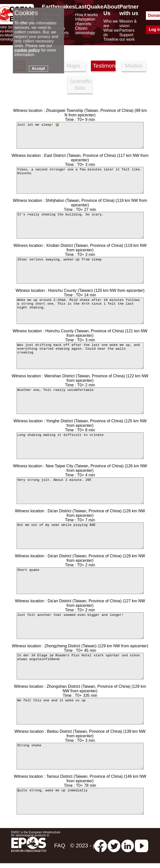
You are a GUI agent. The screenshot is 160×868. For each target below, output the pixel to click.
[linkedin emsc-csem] (128, 846)
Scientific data (81, 85)
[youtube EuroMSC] (142, 846)
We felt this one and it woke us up (80, 711)
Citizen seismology (85, 31)
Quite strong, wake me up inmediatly (80, 801)
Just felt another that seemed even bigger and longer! (80, 626)
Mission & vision (128, 24)
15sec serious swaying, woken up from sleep (80, 270)
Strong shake (80, 756)
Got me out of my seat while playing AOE (80, 536)
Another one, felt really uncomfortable (80, 401)
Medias (134, 66)
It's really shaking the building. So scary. (80, 225)
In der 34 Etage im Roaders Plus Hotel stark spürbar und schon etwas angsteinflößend (80, 666)
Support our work (127, 37)
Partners (127, 30)
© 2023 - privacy (90, 846)
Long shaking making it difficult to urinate (80, 446)
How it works (87, 15)
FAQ (60, 846)
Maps (74, 66)
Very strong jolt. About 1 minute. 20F (80, 491)
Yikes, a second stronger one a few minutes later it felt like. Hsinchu (80, 180)
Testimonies (104, 66)
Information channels (85, 21)
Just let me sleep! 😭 (80, 135)
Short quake (80, 581)
